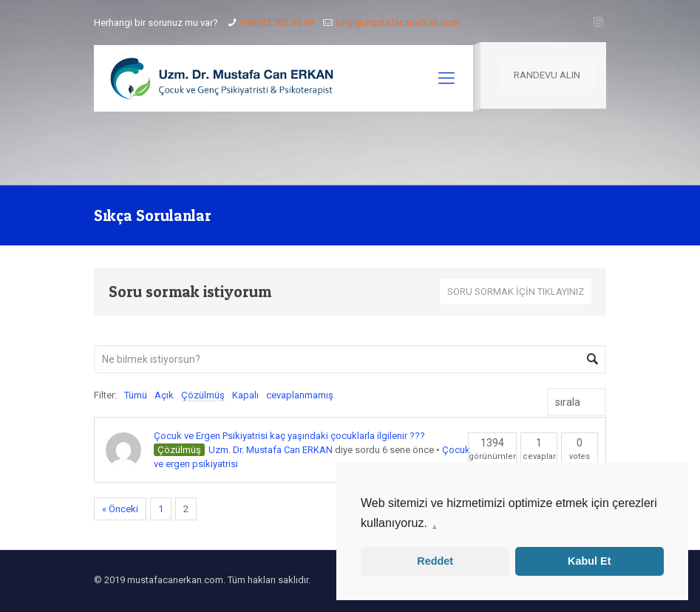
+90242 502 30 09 (277, 23)
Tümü (136, 395)
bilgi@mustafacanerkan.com (398, 23)
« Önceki (120, 509)
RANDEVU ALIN (547, 75)
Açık (164, 395)
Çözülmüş (203, 395)
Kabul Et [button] (589, 561)
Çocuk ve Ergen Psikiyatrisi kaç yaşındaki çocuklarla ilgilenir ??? (289, 436)
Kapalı (245, 395)
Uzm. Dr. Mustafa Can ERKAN (271, 450)
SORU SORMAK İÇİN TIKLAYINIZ (516, 292)
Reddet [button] (435, 561)
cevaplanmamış (300, 395)
